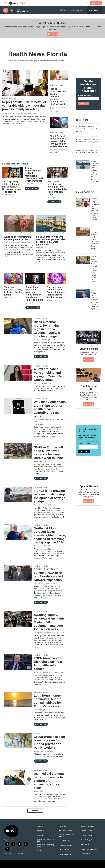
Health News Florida (57, 85)
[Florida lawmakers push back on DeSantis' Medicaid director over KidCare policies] (59, 75)
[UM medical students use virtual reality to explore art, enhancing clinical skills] (18, 777)
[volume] (12, 10)
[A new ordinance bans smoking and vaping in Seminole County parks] (18, 373)
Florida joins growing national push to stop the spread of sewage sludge (49, 496)
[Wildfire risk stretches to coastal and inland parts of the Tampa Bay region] (83, 294)
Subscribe (53, 34)
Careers (40, 851)
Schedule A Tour (86, 854)
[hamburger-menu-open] (5, 3)
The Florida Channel (66, 831)
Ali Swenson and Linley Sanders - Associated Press (48, 421)
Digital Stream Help (65, 854)
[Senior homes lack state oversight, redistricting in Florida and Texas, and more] (35, 278)
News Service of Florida (57, 149)
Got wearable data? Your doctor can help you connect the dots (87, 129)
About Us (40, 826)
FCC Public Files (64, 841)
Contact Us (41, 831)
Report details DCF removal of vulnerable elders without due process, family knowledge (24, 106)
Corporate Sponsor (87, 831)
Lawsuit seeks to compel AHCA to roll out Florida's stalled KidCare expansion (49, 574)
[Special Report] (89, 337)
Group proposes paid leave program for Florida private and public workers (49, 742)
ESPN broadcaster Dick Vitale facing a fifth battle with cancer (48, 663)
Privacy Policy (85, 845)
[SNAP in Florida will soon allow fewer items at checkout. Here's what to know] (18, 451)
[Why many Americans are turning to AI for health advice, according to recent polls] (18, 406)
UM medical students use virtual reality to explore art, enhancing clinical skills (49, 781)
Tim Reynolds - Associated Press (44, 633)
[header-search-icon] (86, 3)
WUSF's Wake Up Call (52, 23)
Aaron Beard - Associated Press (44, 672)
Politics (36, 444)
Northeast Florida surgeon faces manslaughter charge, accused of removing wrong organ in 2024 (50, 535)
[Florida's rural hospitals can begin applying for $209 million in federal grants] (59, 123)
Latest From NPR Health (15, 164)
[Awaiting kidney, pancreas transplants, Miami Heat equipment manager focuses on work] (18, 619)
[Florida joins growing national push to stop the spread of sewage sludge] (18, 495)
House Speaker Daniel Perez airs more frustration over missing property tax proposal (94, 271)
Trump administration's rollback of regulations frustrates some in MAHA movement (35, 175)
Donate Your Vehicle (87, 826)
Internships (63, 826)
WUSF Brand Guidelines (89, 849)
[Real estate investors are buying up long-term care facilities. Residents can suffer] (58, 173)
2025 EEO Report (65, 850)
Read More (89, 359)
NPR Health (82, 120)
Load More (35, 811)
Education (94, 199)
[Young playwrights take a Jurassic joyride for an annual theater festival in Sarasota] (83, 202)
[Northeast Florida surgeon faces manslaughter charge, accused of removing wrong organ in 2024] (18, 532)
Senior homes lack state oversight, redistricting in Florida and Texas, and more (34, 294)
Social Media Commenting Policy (46, 846)
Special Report (89, 349)
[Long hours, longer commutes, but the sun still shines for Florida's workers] (18, 699)
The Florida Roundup (9, 98)
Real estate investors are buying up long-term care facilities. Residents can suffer (58, 188)
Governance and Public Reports (67, 836)
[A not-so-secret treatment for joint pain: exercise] (19, 223)
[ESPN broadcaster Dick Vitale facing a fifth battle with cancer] (18, 662)
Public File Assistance (66, 845)
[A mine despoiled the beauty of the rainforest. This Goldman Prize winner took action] (83, 164)
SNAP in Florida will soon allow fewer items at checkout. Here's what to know (49, 452)
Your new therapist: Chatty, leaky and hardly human (13, 291)
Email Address (85, 444)
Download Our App (87, 835)
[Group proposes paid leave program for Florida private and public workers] (18, 741)
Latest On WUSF (85, 192)
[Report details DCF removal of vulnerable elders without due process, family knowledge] (25, 83)
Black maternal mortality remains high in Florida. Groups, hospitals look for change (47, 329)
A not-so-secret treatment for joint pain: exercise (18, 238)
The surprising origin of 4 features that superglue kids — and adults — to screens (12, 187)
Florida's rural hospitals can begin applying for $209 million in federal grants (58, 141)
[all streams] (95, 10)
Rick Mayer (40, 247)
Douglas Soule (39, 751)
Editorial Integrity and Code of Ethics (47, 840)
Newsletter (41, 835)
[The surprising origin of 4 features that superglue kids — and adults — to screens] (12, 173)
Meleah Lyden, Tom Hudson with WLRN (15, 114)
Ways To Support (86, 840)
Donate (97, 3)
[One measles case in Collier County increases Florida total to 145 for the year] (56, 278)
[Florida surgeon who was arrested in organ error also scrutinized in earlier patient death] (51, 223)
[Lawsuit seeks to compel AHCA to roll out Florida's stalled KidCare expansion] (18, 573)
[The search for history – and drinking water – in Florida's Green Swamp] (83, 232)
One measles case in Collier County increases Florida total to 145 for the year (56, 292)
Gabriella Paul (38, 461)
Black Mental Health (89, 388)
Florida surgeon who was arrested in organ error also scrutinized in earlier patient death (51, 241)
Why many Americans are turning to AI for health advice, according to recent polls (50, 409)
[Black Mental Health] (89, 375)
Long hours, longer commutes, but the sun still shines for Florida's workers (48, 701)
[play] (6, 10)
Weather (93, 290)
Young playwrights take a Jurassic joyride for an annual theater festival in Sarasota (95, 211)
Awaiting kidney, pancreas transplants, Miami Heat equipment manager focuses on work (50, 622)
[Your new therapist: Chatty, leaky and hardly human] (14, 278)
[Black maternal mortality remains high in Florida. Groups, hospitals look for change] (18, 326)
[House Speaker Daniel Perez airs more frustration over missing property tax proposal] (83, 260)
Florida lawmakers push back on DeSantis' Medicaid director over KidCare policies (59, 97)
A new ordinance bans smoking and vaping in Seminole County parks (48, 374)
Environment (94, 229)
